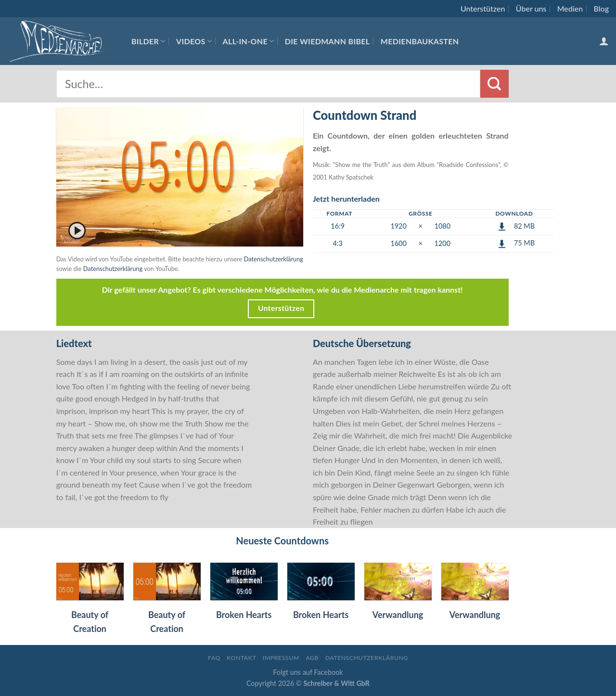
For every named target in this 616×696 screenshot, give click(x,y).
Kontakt (241, 658)
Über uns (531, 8)
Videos (194, 41)
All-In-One (249, 41)
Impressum (281, 658)
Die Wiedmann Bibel (327, 41)
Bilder (148, 41)
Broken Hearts (244, 615)
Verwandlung (398, 615)
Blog (601, 8)
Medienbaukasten (420, 41)
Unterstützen (483, 8)
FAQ (214, 658)
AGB (312, 658)
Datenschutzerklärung (274, 259)
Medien (570, 8)
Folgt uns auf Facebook (308, 672)
